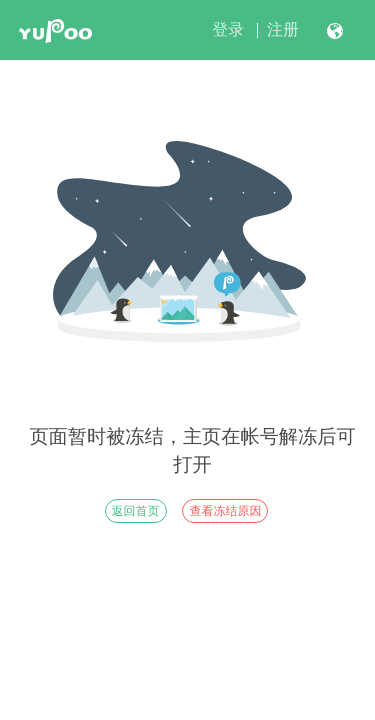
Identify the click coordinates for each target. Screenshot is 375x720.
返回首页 (136, 511)
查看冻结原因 (225, 511)
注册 (283, 29)
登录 (228, 29)
